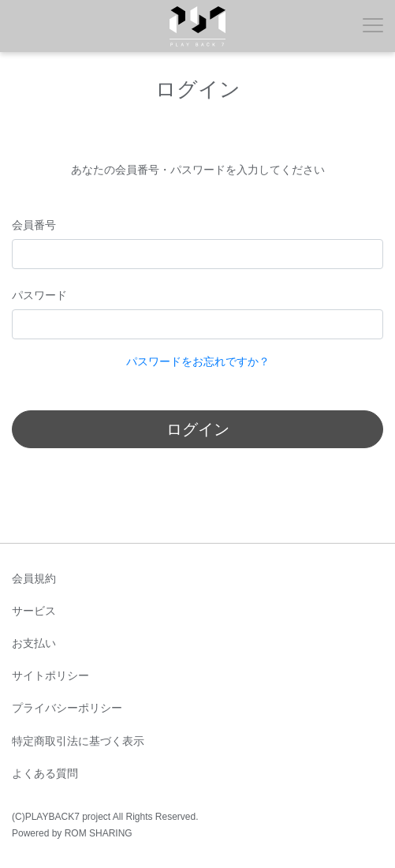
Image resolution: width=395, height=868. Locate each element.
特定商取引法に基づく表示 (78, 741)
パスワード (39, 295)
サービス (34, 611)
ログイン (198, 429)
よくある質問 (45, 773)
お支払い (34, 643)
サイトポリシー (50, 675)
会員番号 (34, 225)
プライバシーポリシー (67, 708)
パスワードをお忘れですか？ (198, 361)
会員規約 (34, 578)
